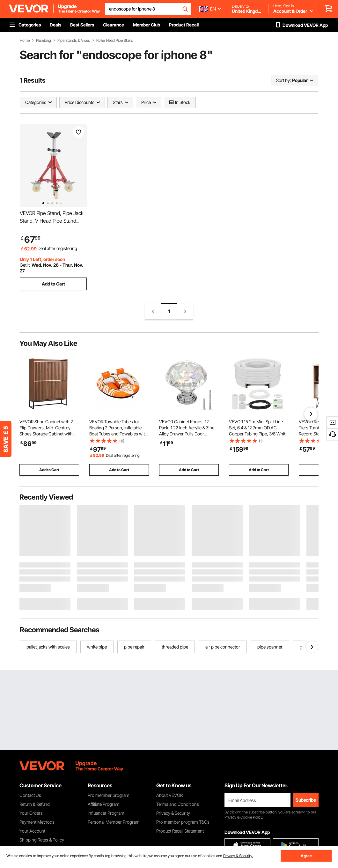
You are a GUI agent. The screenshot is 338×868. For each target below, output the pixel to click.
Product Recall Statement (180, 831)
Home (25, 41)
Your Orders (31, 813)
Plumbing (44, 41)
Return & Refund (35, 804)
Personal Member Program (114, 822)
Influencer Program (106, 813)
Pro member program (109, 795)
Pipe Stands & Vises (74, 41)
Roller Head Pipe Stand (115, 41)
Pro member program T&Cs (183, 822)
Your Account (32, 831)
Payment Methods (37, 822)
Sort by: (283, 80)
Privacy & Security (173, 813)
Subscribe (306, 800)
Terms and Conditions (178, 804)
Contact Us (30, 795)
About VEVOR (169, 795)
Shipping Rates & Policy (42, 840)
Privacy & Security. (238, 856)
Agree (306, 856)
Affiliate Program (104, 804)
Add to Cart (53, 284)
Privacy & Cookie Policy (243, 817)
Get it (25, 265)
